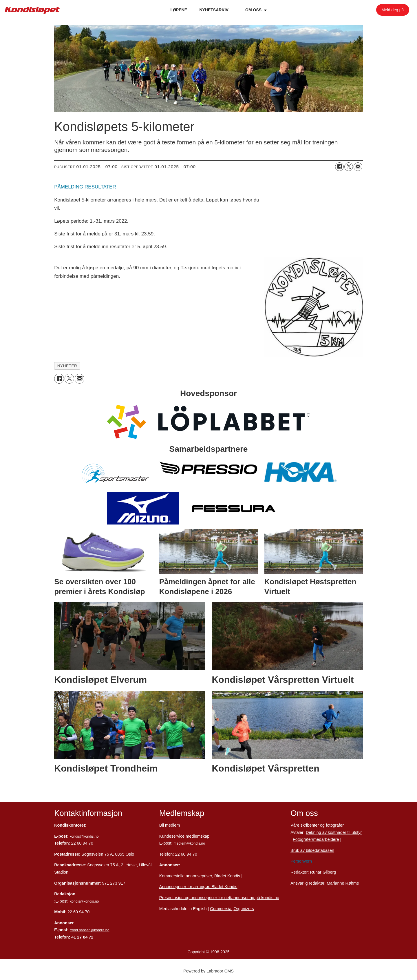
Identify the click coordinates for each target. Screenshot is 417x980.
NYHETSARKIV (214, 10)
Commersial (221, 909)
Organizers (244, 909)
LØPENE (179, 10)
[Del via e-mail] (358, 167)
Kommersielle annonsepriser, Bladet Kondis (200, 876)
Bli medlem (170, 825)
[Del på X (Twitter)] (349, 167)
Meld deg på (393, 10)
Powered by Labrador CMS (209, 971)
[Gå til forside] (32, 10)
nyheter (67, 366)
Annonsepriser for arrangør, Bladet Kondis (198, 887)
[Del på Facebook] (339, 167)
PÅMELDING (69, 187)
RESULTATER (100, 187)
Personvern (301, 861)
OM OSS (253, 10)
